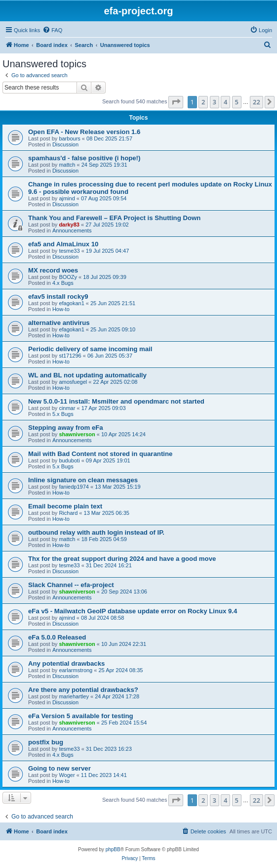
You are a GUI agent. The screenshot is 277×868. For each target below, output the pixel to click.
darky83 (69, 225)
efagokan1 (71, 303)
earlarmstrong (76, 670)
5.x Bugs (63, 414)
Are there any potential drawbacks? (83, 690)
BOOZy (68, 277)
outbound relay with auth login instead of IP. (96, 532)
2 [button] (203, 102)
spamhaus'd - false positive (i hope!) (84, 158)
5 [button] (237, 102)
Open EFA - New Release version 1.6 (84, 132)
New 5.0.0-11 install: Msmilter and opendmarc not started (116, 401)
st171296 (70, 356)
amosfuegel (73, 382)
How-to (61, 309)
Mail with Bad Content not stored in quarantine (100, 454)
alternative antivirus (59, 323)
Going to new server (59, 768)
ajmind (67, 198)
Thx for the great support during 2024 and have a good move (122, 559)
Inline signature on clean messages (83, 480)
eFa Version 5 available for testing (81, 716)
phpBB (113, 849)
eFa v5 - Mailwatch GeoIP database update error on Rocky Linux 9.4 (133, 611)
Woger (67, 775)
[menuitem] (52, 30)
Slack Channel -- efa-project (71, 585)
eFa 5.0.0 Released (57, 637)
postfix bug (46, 742)
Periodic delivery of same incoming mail (90, 349)
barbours (69, 138)
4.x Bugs (63, 283)
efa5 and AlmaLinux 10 (63, 244)
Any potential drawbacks (66, 663)
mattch (67, 165)
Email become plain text (65, 506)
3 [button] (215, 102)
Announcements (72, 230)
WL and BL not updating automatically (87, 375)
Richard (68, 513)
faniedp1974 (74, 487)
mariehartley (74, 696)
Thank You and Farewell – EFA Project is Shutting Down (114, 218)
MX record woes (53, 270)
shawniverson (77, 434)
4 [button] (225, 102)
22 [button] (257, 102)
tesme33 (69, 251)
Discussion (65, 144)
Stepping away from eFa (66, 428)
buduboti (69, 460)
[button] (176, 102)
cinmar (67, 408)
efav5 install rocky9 (58, 297)
